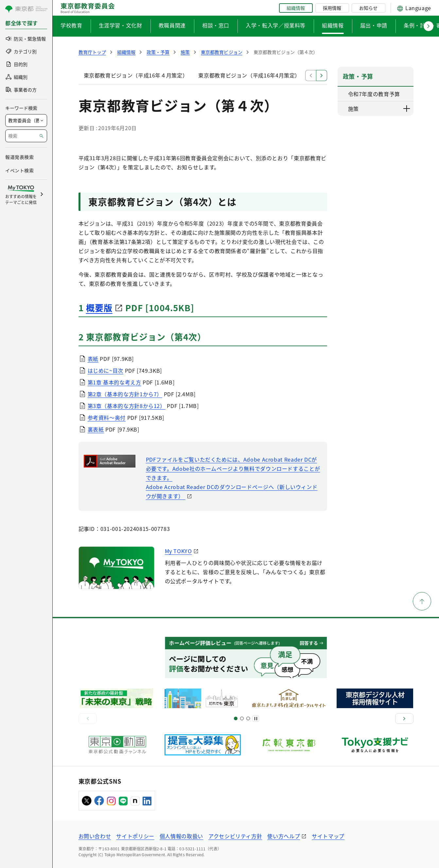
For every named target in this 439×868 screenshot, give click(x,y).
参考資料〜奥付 (107, 417)
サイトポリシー (135, 836)
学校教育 (71, 25)
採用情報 (332, 8)
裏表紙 (96, 429)
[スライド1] (236, 718)
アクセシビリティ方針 (235, 836)
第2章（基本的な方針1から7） (125, 394)
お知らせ (368, 8)
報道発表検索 (19, 157)
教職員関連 (172, 25)
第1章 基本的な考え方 (114, 382)
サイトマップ (328, 836)
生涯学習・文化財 (121, 25)
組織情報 (296, 8)
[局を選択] (26, 120)
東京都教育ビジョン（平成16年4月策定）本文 (255, 75)
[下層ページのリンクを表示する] (407, 109)
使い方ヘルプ (284, 836)
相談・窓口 (216, 25)
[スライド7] (248, 718)
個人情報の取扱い (181, 836)
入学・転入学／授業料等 (276, 25)
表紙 (93, 359)
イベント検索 (19, 170)
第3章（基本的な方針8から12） (127, 406)
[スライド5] (242, 718)
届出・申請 (374, 25)
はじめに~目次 (105, 370)
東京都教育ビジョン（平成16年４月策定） (136, 75)
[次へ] (404, 719)
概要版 (99, 307)
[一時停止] (256, 719)
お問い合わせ (95, 836)
